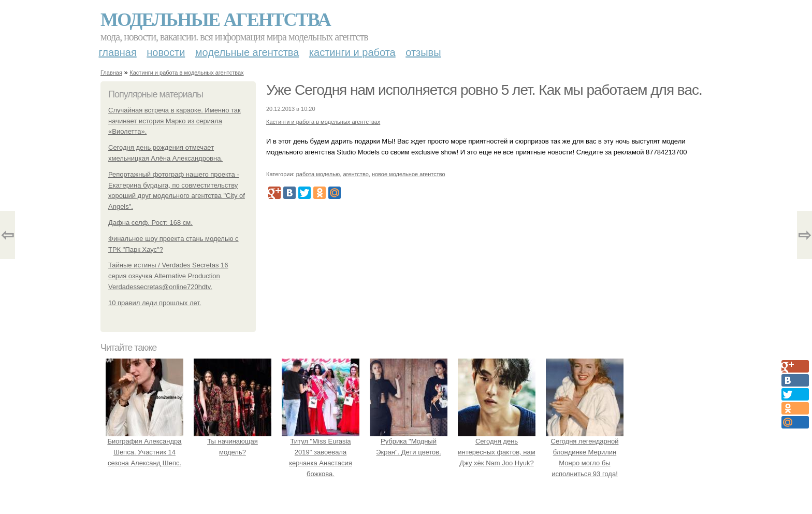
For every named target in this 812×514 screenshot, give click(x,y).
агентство (356, 174)
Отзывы (423, 52)
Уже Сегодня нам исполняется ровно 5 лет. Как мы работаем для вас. (484, 90)
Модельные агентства (215, 20)
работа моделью (318, 174)
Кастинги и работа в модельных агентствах (186, 73)
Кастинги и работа (352, 52)
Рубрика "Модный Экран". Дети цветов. (409, 441)
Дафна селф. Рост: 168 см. (150, 223)
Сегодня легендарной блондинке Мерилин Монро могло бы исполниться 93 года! (585, 452)
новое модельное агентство (409, 174)
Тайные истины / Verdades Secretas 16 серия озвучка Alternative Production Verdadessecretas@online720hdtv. (168, 276)
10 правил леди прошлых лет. (155, 303)
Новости (166, 52)
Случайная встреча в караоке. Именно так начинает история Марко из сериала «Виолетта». (175, 121)
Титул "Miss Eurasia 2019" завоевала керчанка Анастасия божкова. (321, 452)
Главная (118, 52)
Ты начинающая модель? (233, 441)
